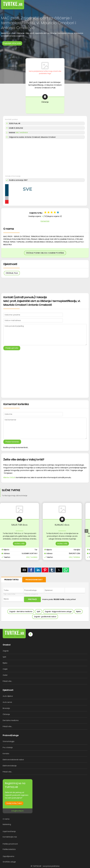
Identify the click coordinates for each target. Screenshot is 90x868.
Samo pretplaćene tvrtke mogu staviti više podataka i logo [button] (45, 72)
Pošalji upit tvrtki (12, 348)
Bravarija (6, 708)
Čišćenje (6, 714)
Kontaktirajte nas (10, 837)
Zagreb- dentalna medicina (21, 612)
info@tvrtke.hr (18, 811)
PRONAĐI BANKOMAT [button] (34, 580)
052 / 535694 (74, 557)
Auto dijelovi (8, 696)
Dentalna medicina (11, 720)
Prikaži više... (8, 681)
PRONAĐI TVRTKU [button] (11, 580)
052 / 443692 (32, 557)
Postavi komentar (12, 442)
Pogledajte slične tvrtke (12, 43)
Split (39, 612)
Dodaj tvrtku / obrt (14, 803)
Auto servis (7, 702)
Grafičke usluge (9, 862)
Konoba (6, 754)
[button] (84, 3)
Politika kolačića (9, 849)
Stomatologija (8, 741)
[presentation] (86, 531)
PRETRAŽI (32, 599)
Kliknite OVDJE (9, 477)
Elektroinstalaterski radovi (13, 760)
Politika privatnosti (10, 844)
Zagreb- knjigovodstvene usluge (58, 612)
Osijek (5, 669)
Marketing (7, 824)
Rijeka (78, 612)
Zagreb (6, 651)
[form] (45, 599)
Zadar (5, 675)
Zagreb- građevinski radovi (45, 617)
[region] (45, 51)
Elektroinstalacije (10, 766)
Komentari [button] (45, 221)
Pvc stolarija (8, 747)
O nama (6, 819)
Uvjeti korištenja (9, 831)
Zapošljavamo (8, 856)
